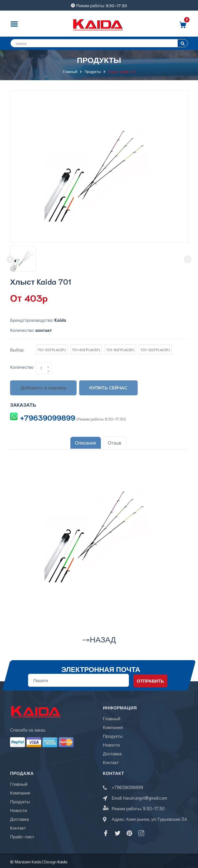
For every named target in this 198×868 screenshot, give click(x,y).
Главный (112, 717)
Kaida (62, 860)
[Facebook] (106, 832)
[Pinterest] (129, 832)
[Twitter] (118, 832)
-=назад (99, 638)
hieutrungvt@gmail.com (145, 797)
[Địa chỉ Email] (79, 679)
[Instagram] (141, 832)
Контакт (111, 761)
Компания (113, 726)
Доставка (112, 752)
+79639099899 (48, 417)
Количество (22, 367)
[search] (99, 43)
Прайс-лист (22, 835)
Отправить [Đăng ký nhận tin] (150, 679)
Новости (111, 743)
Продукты (113, 735)
